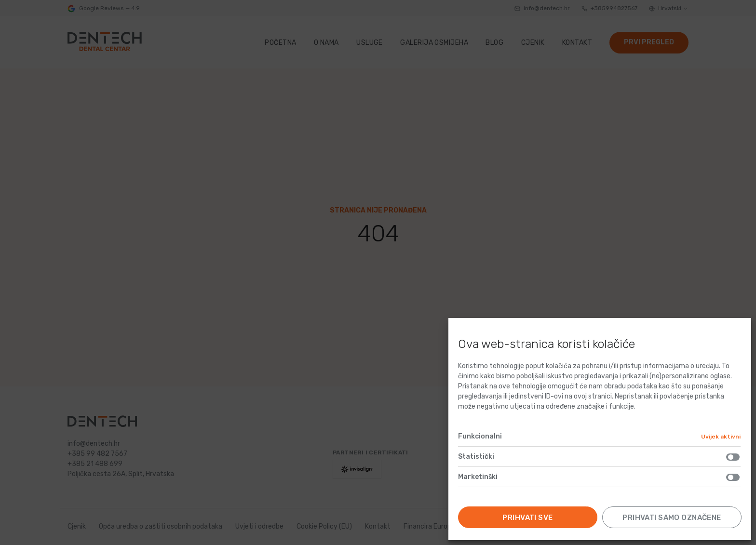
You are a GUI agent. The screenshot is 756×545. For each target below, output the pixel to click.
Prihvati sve (527, 518)
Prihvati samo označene (672, 518)
